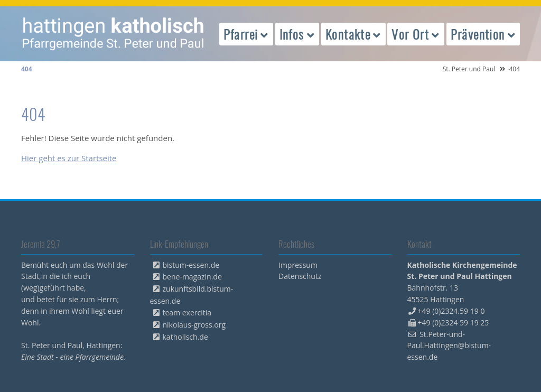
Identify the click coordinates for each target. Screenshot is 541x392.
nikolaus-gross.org (194, 325)
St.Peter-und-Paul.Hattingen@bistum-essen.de (449, 346)
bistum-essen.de (191, 265)
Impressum (298, 265)
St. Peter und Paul (469, 69)
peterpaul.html (114, 34)
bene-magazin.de (192, 277)
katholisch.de (185, 337)
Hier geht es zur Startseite (69, 158)
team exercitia (187, 312)
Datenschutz (300, 276)
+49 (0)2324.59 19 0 (451, 311)
